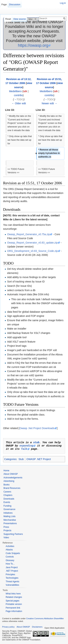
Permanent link (13, 608)
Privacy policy (8, 627)
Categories (10, 459)
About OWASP (11, 474)
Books (6, 485)
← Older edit (19, 103)
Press (6, 527)
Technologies (12, 578)
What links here (13, 594)
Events (7, 502)
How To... (10, 564)
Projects (7, 530)
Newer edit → (49, 103)
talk (25, 91)
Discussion (15, 4)
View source (19, 19)
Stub (21, 459)
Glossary (10, 560)
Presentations (10, 523)
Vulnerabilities (12, 585)
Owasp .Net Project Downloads (37, 428)
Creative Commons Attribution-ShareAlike (45, 618)
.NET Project (12, 571)
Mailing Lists (9, 516)
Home (6, 471)
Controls (10, 557)
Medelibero (15, 91)
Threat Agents (12, 582)
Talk (24, 449)
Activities (10, 546)
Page (4, 4)
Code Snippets (13, 553)
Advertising (9, 481)
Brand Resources (12, 488)
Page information (14, 611)
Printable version (14, 604)
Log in (63, 3)
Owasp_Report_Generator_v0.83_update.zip (32, 243)
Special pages (12, 601)
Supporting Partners (13, 534)
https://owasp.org (33, 45)
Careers (7, 492)
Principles (10, 574)
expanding (26, 446)
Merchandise (10, 520)
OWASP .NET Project (39, 459)
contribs (18, 95)
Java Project (12, 567)
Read (8, 19)
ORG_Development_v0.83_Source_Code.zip (32, 251)
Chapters (8, 495)
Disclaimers (37, 627)
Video (6, 538)
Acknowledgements (13, 478)
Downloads (9, 499)
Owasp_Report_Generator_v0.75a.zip (28, 234)
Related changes (14, 597)
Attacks (9, 550)
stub (36, 442)
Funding (7, 506)
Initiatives (8, 513)
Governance (9, 509)
